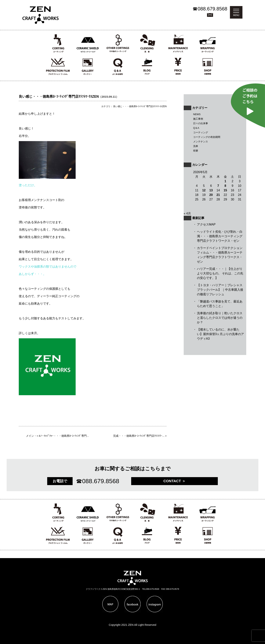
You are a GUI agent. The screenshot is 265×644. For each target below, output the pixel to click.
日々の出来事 (201, 123)
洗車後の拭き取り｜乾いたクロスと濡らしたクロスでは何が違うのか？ (220, 318)
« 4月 (187, 213)
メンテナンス (201, 142)
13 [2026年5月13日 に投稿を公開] (211, 190)
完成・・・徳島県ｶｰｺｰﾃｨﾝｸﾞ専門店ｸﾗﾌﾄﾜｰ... (139, 436)
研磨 (196, 151)
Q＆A (196, 128)
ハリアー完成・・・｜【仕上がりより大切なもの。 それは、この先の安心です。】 (220, 273)
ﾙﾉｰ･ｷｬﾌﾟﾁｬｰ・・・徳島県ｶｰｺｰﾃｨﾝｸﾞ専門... (64, 436)
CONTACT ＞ (174, 481)
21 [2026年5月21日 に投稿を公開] (218, 195)
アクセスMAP (206, 224)
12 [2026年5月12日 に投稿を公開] (204, 190)
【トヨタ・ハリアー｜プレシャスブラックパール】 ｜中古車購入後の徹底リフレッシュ (220, 290)
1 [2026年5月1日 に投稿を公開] (225, 181)
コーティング (201, 132)
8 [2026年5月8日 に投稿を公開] (225, 186)
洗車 (196, 146)
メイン (30, 436)
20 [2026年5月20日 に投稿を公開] (211, 195)
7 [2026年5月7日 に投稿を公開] (218, 186)
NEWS (197, 114)
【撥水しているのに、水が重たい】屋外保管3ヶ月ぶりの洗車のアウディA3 (221, 334)
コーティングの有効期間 (207, 137)
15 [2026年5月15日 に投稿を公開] (225, 190)
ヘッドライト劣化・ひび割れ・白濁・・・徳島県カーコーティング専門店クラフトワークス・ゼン (220, 236)
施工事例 (198, 119)
